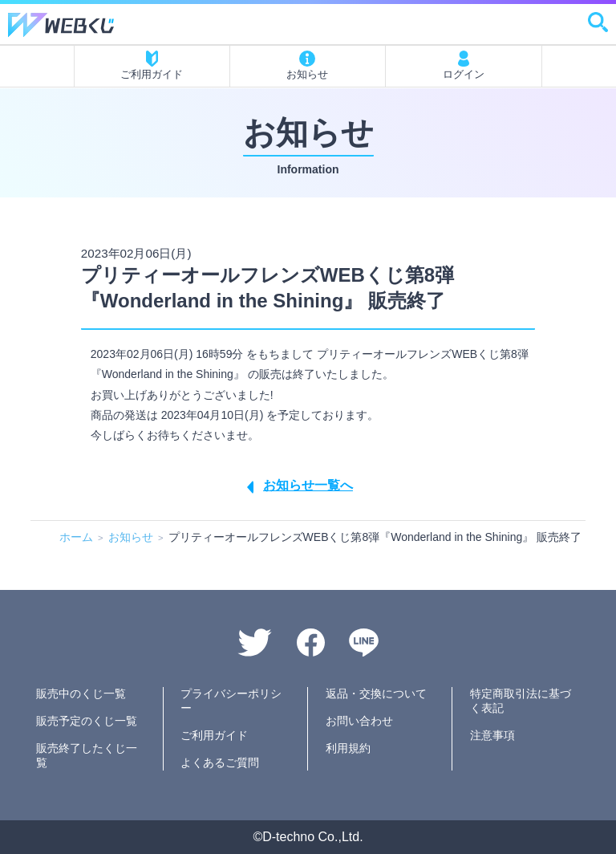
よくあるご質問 (220, 762)
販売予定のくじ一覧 (87, 721)
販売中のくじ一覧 (81, 693)
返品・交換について (376, 693)
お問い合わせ (359, 721)
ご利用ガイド (152, 65)
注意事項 (492, 735)
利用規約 (348, 748)
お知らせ (307, 65)
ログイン (464, 65)
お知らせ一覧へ (308, 485)
